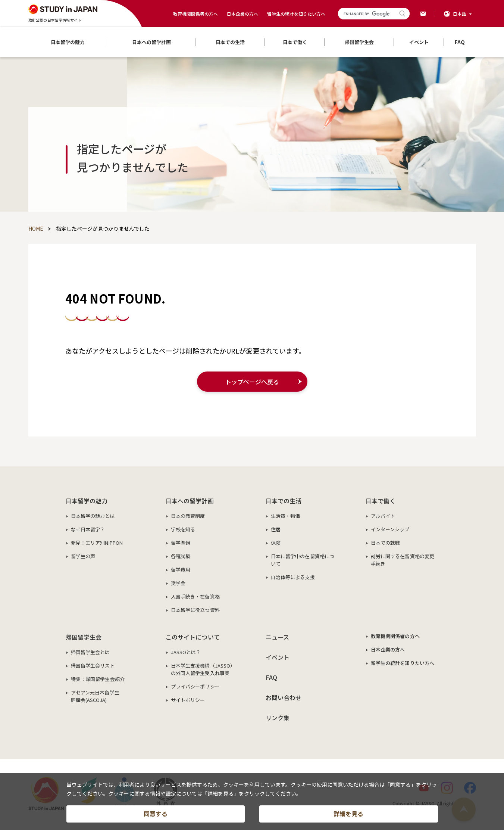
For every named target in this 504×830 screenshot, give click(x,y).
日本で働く (381, 501)
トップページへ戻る (252, 382)
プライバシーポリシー (195, 686)
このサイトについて (193, 637)
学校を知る (183, 529)
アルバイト (383, 516)
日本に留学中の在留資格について (303, 560)
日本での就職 (386, 543)
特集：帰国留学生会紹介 (98, 679)
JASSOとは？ (186, 652)
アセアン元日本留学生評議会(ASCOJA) (95, 696)
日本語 (460, 14)
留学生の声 (83, 556)
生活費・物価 (286, 516)
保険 (276, 543)
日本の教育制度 (188, 516)
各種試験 (181, 556)
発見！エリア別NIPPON (97, 543)
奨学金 (178, 583)
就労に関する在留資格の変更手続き (403, 560)
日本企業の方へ (242, 14)
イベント (278, 657)
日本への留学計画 (190, 501)
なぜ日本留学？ (88, 529)
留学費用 (181, 570)
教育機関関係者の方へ (195, 14)
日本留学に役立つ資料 (195, 610)
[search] (367, 14)
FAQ (271, 677)
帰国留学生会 (84, 637)
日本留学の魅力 (87, 501)
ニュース (278, 637)
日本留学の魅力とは (93, 516)
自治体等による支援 (293, 577)
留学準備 (181, 543)
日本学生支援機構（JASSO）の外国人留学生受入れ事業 (203, 669)
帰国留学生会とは (90, 652)
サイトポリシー (188, 700)
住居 (276, 529)
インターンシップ (390, 529)
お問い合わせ (284, 697)
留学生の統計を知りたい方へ (296, 14)
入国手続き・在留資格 (195, 596)
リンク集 (278, 718)
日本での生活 (284, 501)
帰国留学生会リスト (93, 666)
